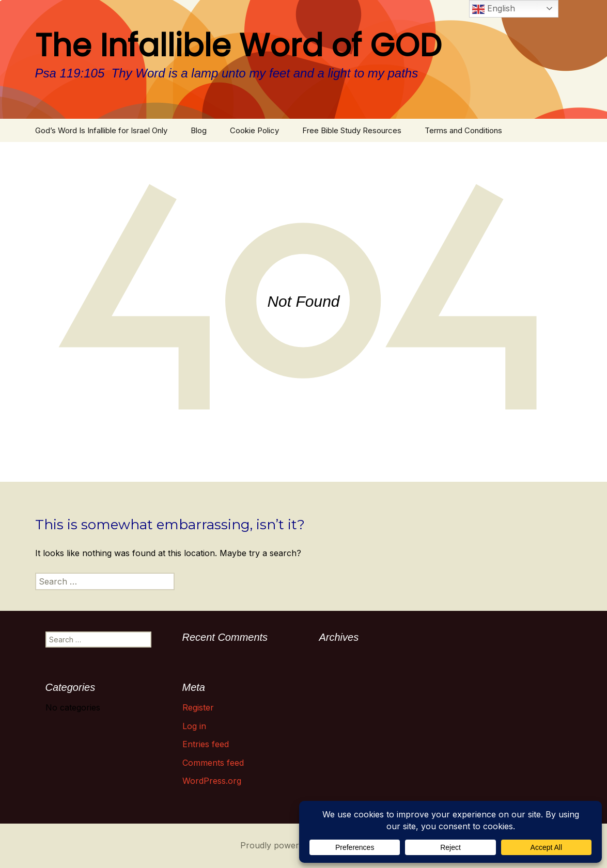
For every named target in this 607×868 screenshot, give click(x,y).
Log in (194, 726)
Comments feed (213, 763)
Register (198, 707)
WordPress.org (212, 781)
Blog (199, 130)
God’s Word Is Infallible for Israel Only (101, 130)
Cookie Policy (254, 130)
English (494, 9)
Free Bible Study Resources (352, 130)
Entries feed (206, 744)
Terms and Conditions (463, 130)
